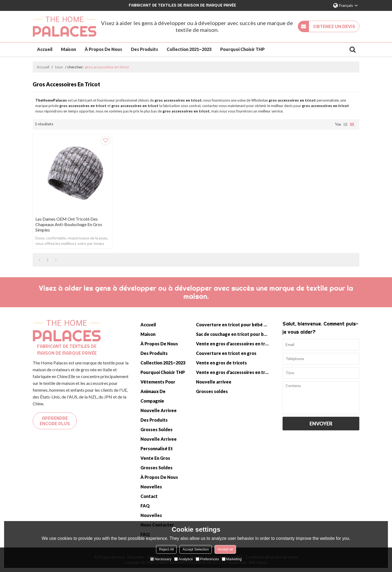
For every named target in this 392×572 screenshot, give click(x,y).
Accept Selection (196, 549)
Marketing (232, 559)
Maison (68, 49)
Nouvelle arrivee (159, 410)
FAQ (145, 506)
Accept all (225, 549)
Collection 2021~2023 (189, 49)
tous (59, 67)
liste (345, 124)
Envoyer (321, 424)
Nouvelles (151, 487)
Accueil (45, 49)
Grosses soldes (157, 429)
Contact (149, 496)
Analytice (184, 559)
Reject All (166, 549)
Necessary (161, 559)
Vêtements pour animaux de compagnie (158, 391)
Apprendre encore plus (55, 421)
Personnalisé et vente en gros (157, 453)
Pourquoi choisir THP (242, 49)
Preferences (207, 559)
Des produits (145, 49)
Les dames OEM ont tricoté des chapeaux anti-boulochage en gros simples (69, 224)
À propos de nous (103, 49)
